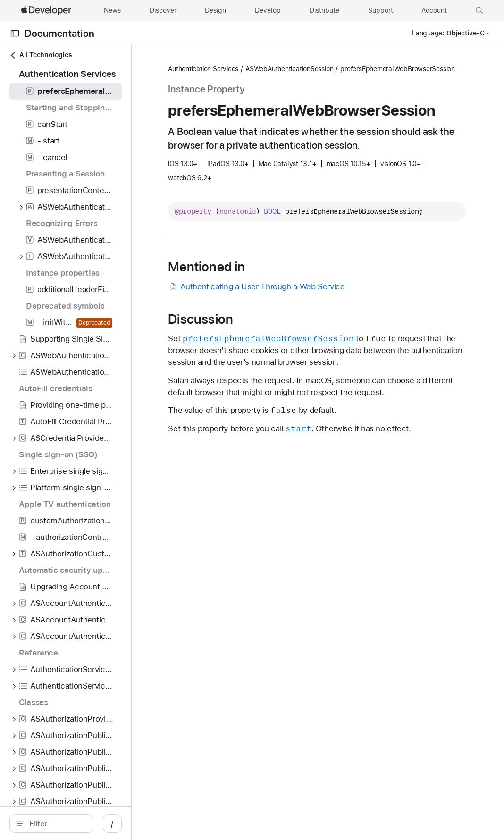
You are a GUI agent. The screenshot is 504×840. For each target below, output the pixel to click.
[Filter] (85, 823)
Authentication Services (262, 69)
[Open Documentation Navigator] (15, 33)
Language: (428, 33)
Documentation (59, 33)
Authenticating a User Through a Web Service (315, 318)
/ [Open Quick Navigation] (170, 823)
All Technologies (41, 55)
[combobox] (85, 823)
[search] (80, 823)
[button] (479, 10)
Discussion (259, 350)
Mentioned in (265, 298)
